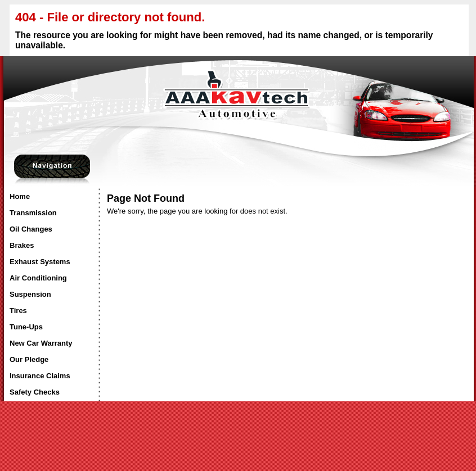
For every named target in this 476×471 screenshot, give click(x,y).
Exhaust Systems (40, 262)
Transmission (33, 213)
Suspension (30, 294)
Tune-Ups (26, 327)
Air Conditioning (38, 278)
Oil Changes (31, 229)
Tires (18, 311)
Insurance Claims (40, 376)
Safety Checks (35, 392)
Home (20, 196)
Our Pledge (29, 359)
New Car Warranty (41, 343)
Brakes (22, 245)
